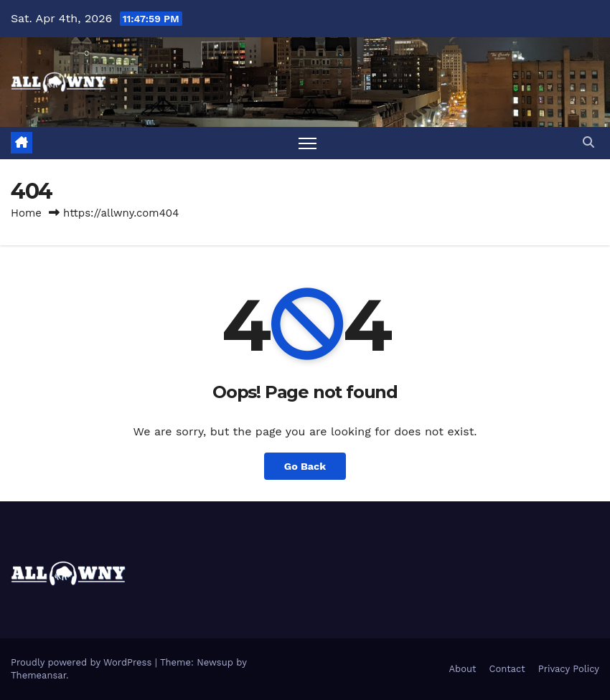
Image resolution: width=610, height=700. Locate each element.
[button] (588, 142)
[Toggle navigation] (308, 143)
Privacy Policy (569, 669)
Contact (507, 669)
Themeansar (38, 675)
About (463, 669)
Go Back (305, 466)
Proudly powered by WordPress (83, 662)
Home (26, 213)
